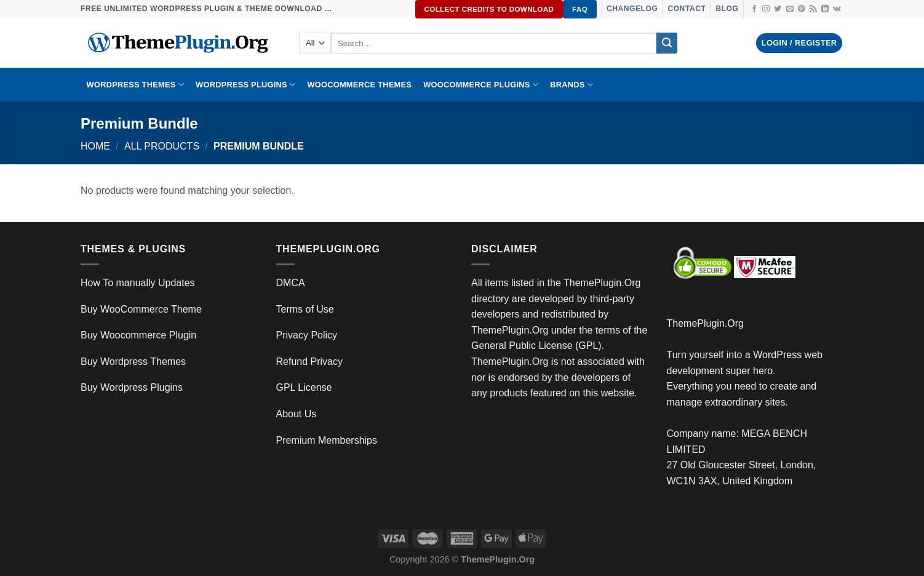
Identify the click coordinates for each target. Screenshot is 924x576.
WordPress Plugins (245, 85)
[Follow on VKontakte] (837, 9)
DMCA (291, 283)
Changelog (632, 9)
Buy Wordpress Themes (133, 362)
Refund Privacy (310, 362)
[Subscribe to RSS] (813, 9)
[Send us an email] (790, 9)
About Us (297, 414)
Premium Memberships (327, 440)
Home (95, 146)
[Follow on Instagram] (766, 9)
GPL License (304, 387)
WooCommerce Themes (359, 85)
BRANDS (572, 85)
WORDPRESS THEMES (135, 85)
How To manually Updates (138, 283)
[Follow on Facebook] (754, 9)
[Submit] (667, 43)
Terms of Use (305, 309)
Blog (727, 9)
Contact (687, 9)
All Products (162, 146)
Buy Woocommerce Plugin (138, 335)
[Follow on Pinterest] (802, 9)
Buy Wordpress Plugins (132, 387)
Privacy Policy (307, 335)
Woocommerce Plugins (481, 85)
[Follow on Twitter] (778, 9)
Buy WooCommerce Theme (141, 309)
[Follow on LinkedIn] (825, 9)
